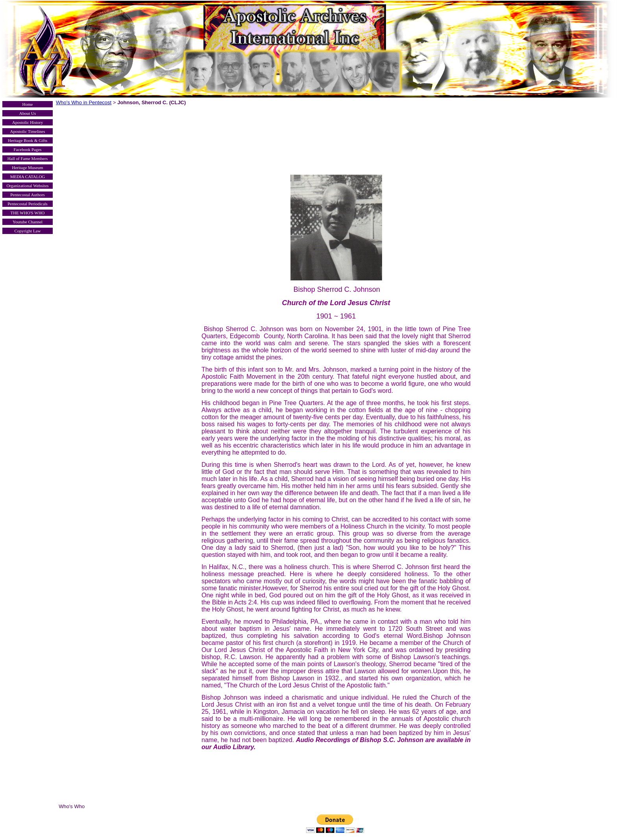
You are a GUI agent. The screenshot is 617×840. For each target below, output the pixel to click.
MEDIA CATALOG (28, 177)
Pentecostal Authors (28, 195)
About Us (28, 113)
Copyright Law (28, 231)
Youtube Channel (28, 222)
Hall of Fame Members (28, 158)
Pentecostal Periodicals (28, 204)
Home (28, 104)
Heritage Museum (27, 168)
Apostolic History (28, 122)
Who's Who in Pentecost (84, 102)
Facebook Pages (27, 149)
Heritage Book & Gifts (28, 140)
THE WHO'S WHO (27, 213)
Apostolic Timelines (28, 131)
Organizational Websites (27, 186)
